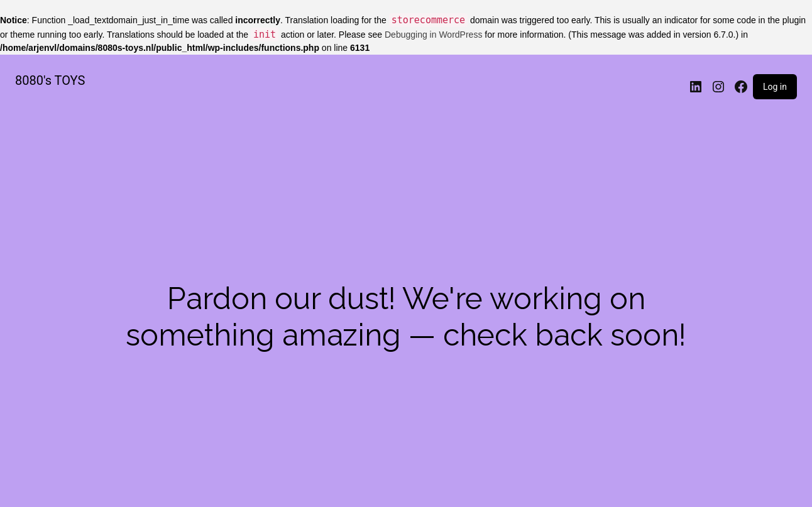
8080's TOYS (50, 80)
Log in (775, 87)
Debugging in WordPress (433, 35)
